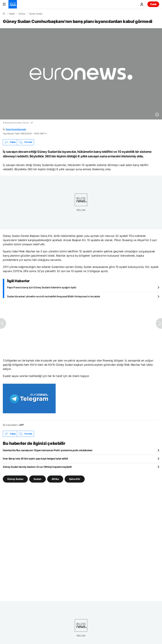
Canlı (153, 4)
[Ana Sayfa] (4, 14)
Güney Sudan (36, 14)
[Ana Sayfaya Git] (13, 4)
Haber (12, 14)
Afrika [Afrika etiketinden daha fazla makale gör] (55, 479)
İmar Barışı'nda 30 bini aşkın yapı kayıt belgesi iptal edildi (35, 459)
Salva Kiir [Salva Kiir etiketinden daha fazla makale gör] (75, 479)
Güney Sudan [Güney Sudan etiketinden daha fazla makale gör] (15, 479)
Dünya (22, 14)
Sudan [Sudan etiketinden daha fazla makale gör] (38, 479)
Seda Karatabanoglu (16, 129)
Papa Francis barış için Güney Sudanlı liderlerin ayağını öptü (42, 287)
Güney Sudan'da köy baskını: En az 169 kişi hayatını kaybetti (37, 467)
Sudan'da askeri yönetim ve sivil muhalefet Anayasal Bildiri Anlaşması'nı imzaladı (54, 296)
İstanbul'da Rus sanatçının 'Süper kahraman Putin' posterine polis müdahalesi (48, 450)
